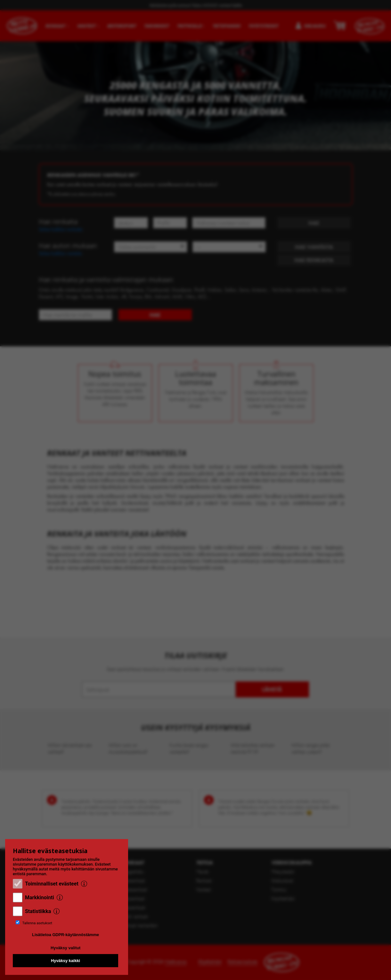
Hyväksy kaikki (65, 961)
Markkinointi (40, 898)
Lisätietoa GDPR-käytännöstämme (65, 935)
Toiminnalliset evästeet (52, 884)
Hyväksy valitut (65, 948)
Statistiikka (38, 911)
